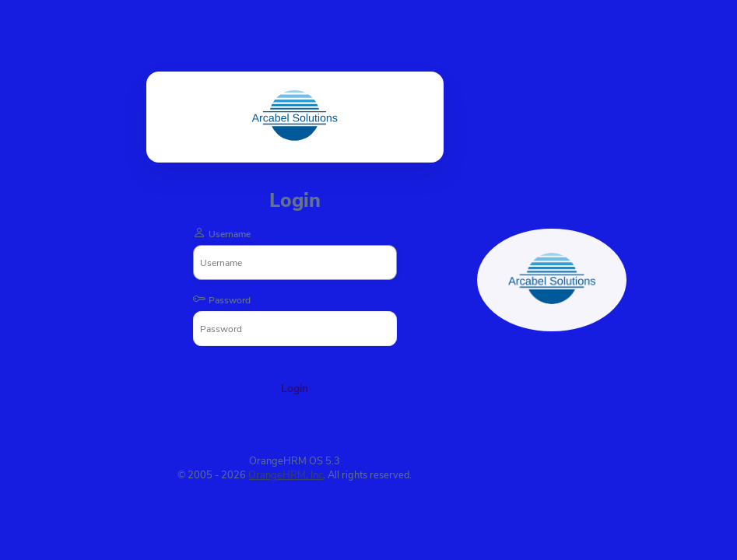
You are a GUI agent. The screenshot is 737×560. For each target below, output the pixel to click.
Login (295, 388)
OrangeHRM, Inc (286, 475)
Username (230, 234)
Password (230, 300)
